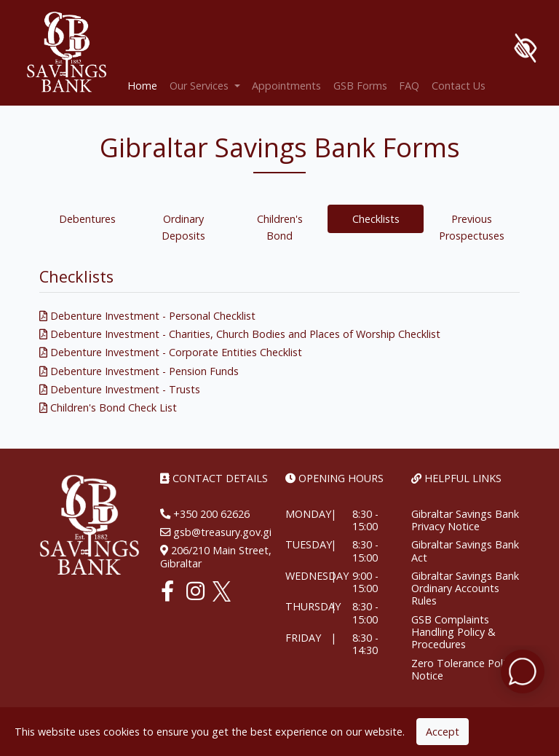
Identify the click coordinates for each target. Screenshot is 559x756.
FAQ (409, 86)
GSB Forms (360, 86)
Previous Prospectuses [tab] (472, 227)
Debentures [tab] (87, 219)
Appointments (286, 86)
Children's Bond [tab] (280, 227)
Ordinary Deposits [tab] (183, 227)
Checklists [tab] (376, 219)
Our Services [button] (201, 86)
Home (145, 84)
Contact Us (459, 86)
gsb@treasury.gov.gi (221, 532)
